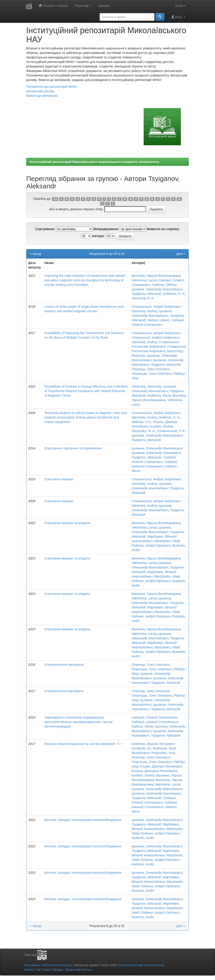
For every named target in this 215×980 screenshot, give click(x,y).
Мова (180, 6)
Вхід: (178, 17)
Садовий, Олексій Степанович (154, 717)
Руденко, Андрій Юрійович (151, 545)
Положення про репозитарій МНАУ (52, 87)
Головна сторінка (53, 6)
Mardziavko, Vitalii (167, 541)
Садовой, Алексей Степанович (155, 722)
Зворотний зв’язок (78, 970)
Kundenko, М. (141, 748)
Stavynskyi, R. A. (143, 431)
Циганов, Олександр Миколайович (157, 289)
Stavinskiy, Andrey (144, 311)
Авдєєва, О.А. (141, 422)
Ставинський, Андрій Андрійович (156, 307)
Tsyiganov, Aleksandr (146, 294)
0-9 (55, 199)
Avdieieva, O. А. (174, 294)
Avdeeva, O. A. (169, 417)
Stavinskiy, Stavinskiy (146, 386)
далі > (181, 254)
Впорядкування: (106, 229)
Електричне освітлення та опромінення (73, 448)
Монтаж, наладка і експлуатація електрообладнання (83, 820)
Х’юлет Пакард (51, 970)
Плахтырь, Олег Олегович (152, 374)
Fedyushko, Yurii (163, 753)
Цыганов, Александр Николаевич (156, 453)
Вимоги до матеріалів (42, 96)
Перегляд (83, 6)
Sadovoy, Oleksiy (164, 285)
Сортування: (45, 229)
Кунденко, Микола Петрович (153, 744)
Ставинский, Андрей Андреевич (155, 337)
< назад (35, 254)
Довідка (104, 6)
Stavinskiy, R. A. (143, 298)
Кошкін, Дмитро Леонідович (161, 766)
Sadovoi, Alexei (158, 320)
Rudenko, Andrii (143, 838)
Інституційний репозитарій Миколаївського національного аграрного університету (94, 162)
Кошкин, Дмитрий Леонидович (154, 771)
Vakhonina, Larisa (144, 280)
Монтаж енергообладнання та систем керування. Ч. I (83, 744)
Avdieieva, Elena (159, 395)
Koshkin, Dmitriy (161, 426)
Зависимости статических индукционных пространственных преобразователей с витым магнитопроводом (78, 722)
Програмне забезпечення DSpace (49, 965)
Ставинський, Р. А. (171, 431)
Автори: (98, 236)
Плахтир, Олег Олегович (150, 369)
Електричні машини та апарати (67, 523)
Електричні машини (59, 479)
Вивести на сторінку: (163, 229)
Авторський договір (40, 91)
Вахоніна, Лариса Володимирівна (156, 276)
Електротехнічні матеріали (64, 665)
